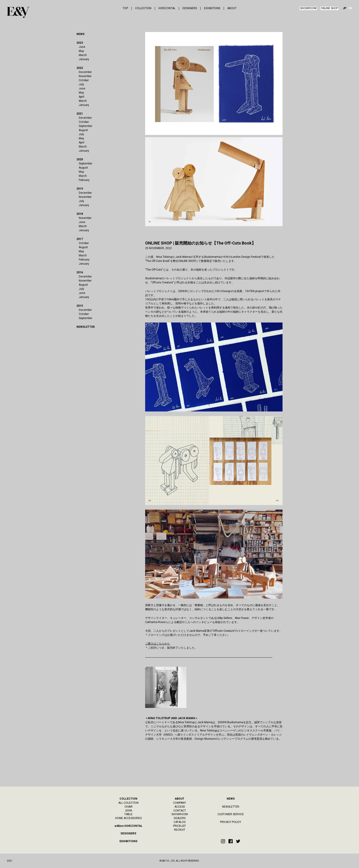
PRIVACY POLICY (231, 822)
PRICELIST (179, 826)
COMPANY (179, 803)
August (83, 130)
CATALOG (180, 822)
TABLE (128, 814)
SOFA (129, 811)
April (82, 97)
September (86, 126)
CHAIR (129, 807)
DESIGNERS (190, 8)
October (84, 80)
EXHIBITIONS (212, 8)
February (84, 180)
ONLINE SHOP (329, 8)
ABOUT (232, 8)
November (85, 76)
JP (344, 8)
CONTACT (180, 811)
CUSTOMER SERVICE (231, 814)
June (82, 47)
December (85, 72)
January (84, 59)
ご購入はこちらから (158, 644)
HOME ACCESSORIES (128, 818)
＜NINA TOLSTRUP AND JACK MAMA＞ (171, 718)
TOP (125, 8)
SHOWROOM (308, 8)
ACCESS (180, 807)
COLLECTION (143, 8)
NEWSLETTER (231, 807)
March (83, 55)
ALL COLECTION (128, 803)
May (81, 51)
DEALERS (180, 818)
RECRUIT (180, 830)
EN (350, 8)
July (81, 84)
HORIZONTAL (167, 8)
